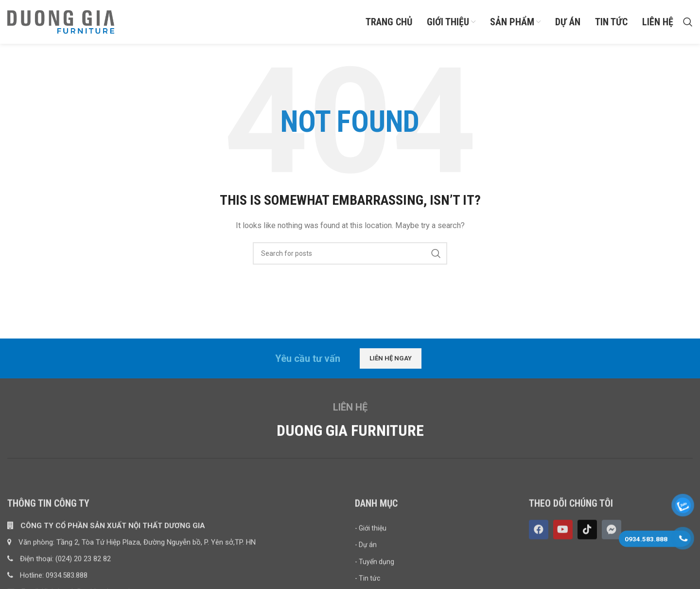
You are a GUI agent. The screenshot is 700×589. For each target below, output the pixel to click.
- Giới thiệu (371, 577)
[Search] (688, 22)
